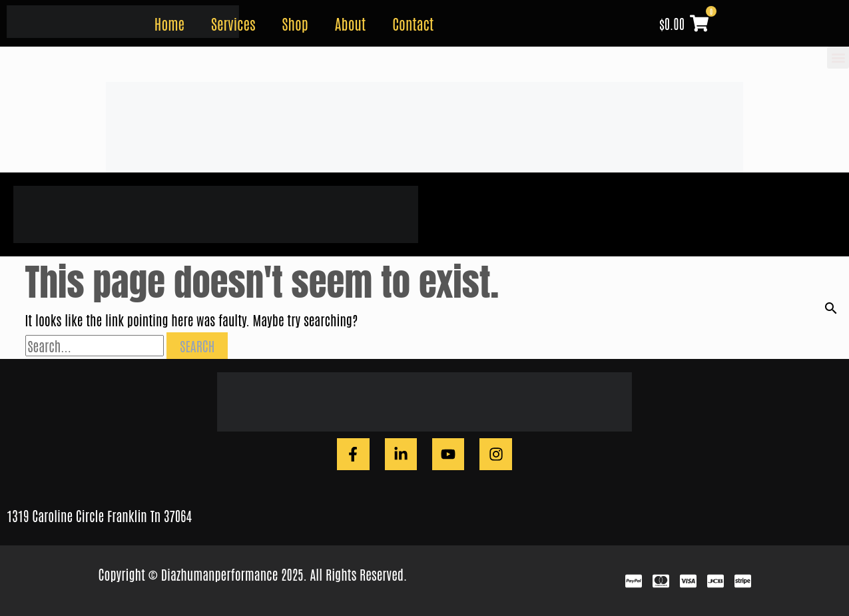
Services (233, 23)
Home (169, 23)
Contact (413, 23)
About (350, 23)
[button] (838, 58)
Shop (295, 23)
